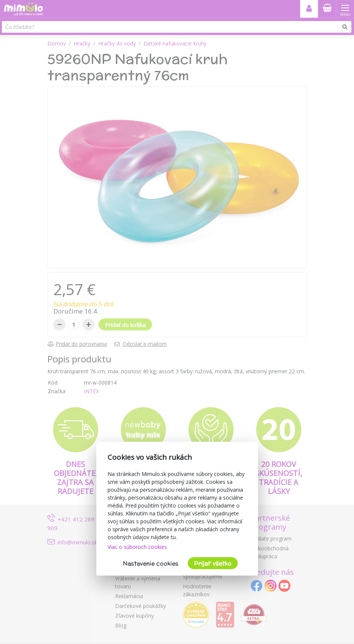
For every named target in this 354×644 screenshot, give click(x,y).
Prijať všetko (213, 563)
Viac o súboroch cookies (137, 547)
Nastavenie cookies (151, 563)
